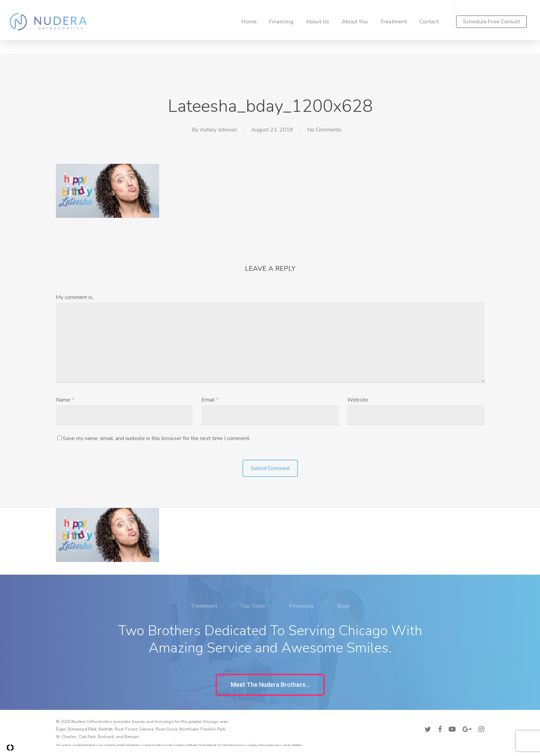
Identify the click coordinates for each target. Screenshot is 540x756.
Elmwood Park (82, 729)
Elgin (61, 729)
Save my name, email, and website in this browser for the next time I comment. (157, 438)
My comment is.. (75, 297)
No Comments (324, 130)
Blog (343, 626)
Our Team (253, 626)
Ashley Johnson (218, 130)
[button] (270, 685)
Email (210, 400)
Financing (302, 626)
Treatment (204, 626)
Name (65, 400)
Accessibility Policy (465, 721)
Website (358, 400)
